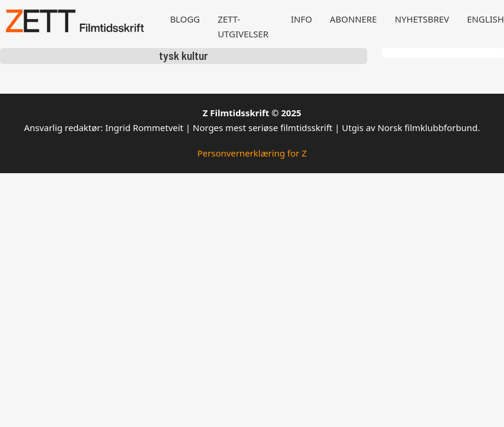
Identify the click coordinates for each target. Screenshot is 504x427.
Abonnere (353, 19)
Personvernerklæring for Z (252, 153)
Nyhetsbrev (422, 19)
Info (302, 19)
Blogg (185, 19)
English (485, 19)
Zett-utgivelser (243, 26)
